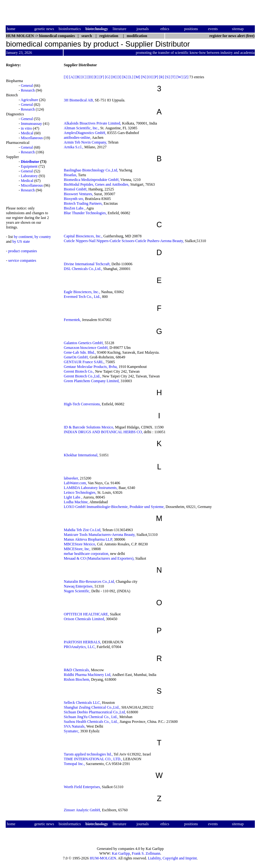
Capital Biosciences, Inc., (83, 236)
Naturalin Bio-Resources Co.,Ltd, (89, 582)
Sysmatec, (72, 731)
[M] (137, 77)
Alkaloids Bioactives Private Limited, (92, 123)
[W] (179, 77)
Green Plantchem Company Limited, (92, 381)
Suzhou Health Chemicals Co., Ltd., (91, 722)
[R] (162, 77)
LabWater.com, (75, 483)
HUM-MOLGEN (103, 858)
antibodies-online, (77, 138)
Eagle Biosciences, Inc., (82, 292)
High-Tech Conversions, (82, 404)
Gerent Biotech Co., (79, 371)
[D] (90, 77)
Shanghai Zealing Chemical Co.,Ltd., (92, 707)
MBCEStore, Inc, (77, 549)
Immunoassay (31, 124)
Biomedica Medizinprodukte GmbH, (92, 180)
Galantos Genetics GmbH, (84, 343)
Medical (27, 133)
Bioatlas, (71, 175)
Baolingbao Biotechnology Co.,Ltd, (91, 170)
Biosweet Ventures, (78, 194)
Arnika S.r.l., (74, 147)
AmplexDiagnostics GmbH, (85, 133)
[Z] (186, 77)
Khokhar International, (81, 455)
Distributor (30, 162)
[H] (114, 77)
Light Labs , (73, 497)
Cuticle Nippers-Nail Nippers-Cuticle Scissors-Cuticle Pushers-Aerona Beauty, (124, 241)
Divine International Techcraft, (87, 264)
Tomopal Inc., (74, 764)
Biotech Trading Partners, (83, 203)
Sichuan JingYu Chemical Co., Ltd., (91, 717)
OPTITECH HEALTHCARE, (86, 614)
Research (28, 90)
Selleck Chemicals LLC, (83, 703)
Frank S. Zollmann (146, 853)
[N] (144, 77)
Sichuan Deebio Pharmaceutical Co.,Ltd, (95, 712)
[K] (125, 77)
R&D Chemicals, (77, 670)
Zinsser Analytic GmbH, (83, 810)
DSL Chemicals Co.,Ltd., (83, 269)
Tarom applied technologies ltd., (88, 754)
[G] (108, 77)
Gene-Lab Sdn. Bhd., (80, 352)
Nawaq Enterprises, (79, 586)
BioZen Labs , (75, 208)
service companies (22, 260)
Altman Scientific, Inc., (82, 128)
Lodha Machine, (76, 502)
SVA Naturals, (75, 726)
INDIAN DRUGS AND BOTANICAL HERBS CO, (103, 432)
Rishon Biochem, (77, 679)
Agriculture (29, 100)
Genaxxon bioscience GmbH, (86, 348)
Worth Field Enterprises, (82, 787)
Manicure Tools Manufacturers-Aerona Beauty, (100, 535)
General (27, 86)
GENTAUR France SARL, (84, 362)
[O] (150, 77)
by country (43, 237)
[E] (96, 77)
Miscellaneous (32, 138)
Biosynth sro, (74, 199)
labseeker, (71, 478)
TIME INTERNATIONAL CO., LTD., (93, 759)
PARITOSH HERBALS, (83, 642)
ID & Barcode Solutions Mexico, (89, 427)
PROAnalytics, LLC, (80, 647)
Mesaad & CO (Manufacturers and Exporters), (99, 558)
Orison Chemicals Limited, (84, 619)
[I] (119, 77)
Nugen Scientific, (77, 591)
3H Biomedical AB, (79, 100)
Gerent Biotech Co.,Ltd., (83, 376)
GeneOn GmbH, (76, 357)
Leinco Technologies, (80, 492)
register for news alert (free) (232, 36)
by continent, (24, 237)
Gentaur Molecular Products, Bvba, (91, 367)
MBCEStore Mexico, (80, 544)
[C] (84, 77)
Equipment (29, 166)
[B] (78, 77)
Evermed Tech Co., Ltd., (83, 297)
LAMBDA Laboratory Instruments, (91, 488)
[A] (72, 77)
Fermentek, (72, 320)
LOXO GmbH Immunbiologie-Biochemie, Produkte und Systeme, (114, 507)
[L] (131, 77)
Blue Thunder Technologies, (85, 213)
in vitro (26, 128)
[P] (156, 77)
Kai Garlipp (121, 853)
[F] (102, 77)
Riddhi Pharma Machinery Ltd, (88, 675)
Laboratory (29, 176)
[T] (173, 77)
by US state (21, 241)
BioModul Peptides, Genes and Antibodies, (97, 184)
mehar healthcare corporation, (87, 554)
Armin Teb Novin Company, (86, 142)
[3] (66, 77)
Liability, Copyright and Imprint (172, 858)
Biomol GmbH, (76, 189)
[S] (167, 77)
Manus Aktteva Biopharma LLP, (88, 539)
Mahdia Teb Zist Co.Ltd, (83, 530)
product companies (23, 251)
